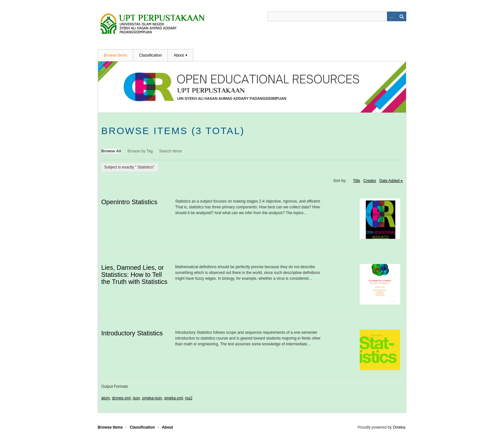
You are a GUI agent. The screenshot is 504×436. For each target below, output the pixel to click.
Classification (151, 55)
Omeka (399, 427)
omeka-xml (173, 398)
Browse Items (116, 55)
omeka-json (152, 398)
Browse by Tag (140, 151)
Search (401, 16)
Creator (370, 181)
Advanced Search (392, 16)
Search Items (171, 151)
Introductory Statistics (132, 333)
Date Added (389, 181)
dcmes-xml (121, 398)
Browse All (111, 151)
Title (356, 181)
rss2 (189, 398)
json (136, 398)
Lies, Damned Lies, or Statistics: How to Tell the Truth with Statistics (134, 275)
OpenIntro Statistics (129, 202)
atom (106, 398)
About (179, 55)
